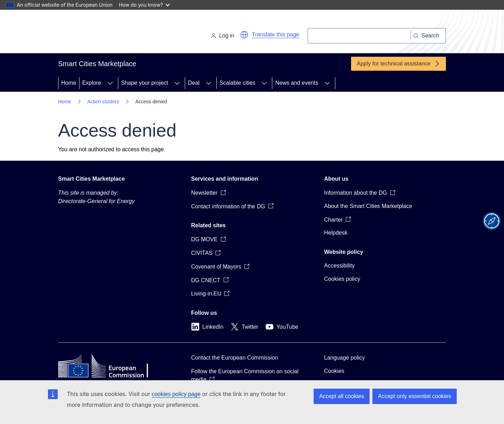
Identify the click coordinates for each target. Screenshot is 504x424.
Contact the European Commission (234, 358)
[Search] (359, 36)
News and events (297, 83)
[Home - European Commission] (106, 33)
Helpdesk (336, 233)
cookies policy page (176, 394)
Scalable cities (237, 83)
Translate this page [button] (276, 34)
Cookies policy (342, 279)
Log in (223, 36)
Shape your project (145, 83)
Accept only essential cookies (415, 396)
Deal (194, 83)
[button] (244, 35)
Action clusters (103, 102)
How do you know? (145, 5)
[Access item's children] (110, 83)
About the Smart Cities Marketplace (368, 206)
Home (69, 83)
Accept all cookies (342, 396)
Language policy (345, 358)
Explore (92, 83)
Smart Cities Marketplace (91, 179)
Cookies (334, 371)
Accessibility (339, 266)
